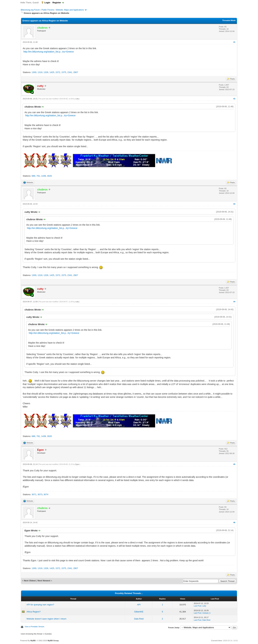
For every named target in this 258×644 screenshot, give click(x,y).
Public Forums (48, 10)
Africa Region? (33, 612)
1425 (52, 72)
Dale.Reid (139, 619)
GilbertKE (139, 612)
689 (33, 176)
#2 (234, 99)
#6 (234, 522)
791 (38, 176)
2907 (76, 72)
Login (47, 3)
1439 (44, 176)
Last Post (198, 606)
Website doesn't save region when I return (46, 619)
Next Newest (44, 581)
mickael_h (206, 613)
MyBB (33, 641)
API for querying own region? (40, 605)
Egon (77, 464)
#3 (234, 204)
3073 (40, 494)
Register (57, 3)
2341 (70, 72)
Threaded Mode (229, 20)
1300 (34, 72)
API (139, 605)
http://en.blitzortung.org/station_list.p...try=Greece (49, 52)
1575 (64, 72)
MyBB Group (53, 641)
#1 (234, 42)
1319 (40, 72)
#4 (234, 302)
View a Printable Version (34, 627)
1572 (58, 72)
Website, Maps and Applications (70, 10)
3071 (34, 494)
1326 (46, 72)
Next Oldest (30, 581)
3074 (46, 494)
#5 (234, 464)
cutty (77, 99)
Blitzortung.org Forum (30, 10)
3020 (49, 176)
